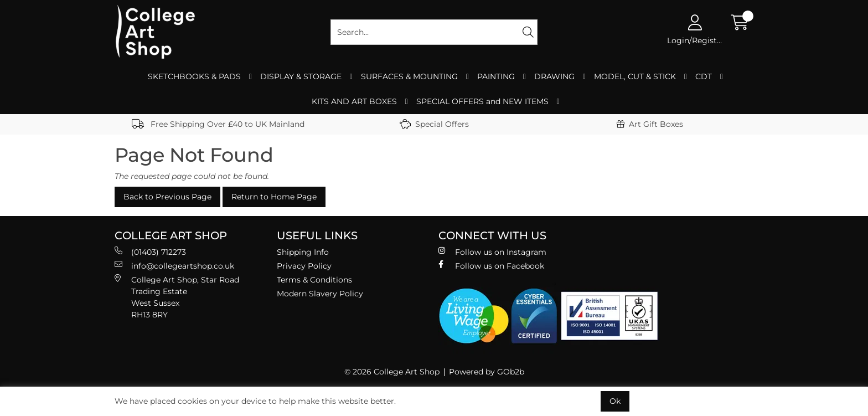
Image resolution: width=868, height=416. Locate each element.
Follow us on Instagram (492, 252)
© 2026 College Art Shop (392, 372)
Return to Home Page (274, 197)
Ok (615, 401)
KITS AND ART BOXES (354, 101)
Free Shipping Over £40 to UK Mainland (218, 124)
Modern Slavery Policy (320, 294)
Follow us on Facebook (491, 266)
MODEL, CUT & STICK (635, 76)
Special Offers (434, 124)
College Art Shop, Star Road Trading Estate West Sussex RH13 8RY (177, 297)
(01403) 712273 (150, 252)
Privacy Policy (304, 266)
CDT (704, 76)
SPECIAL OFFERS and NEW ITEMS (482, 101)
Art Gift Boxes (650, 124)
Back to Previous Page (167, 197)
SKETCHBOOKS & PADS (194, 76)
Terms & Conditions (314, 280)
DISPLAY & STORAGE (301, 76)
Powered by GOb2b (487, 372)
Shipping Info (303, 252)
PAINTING (496, 76)
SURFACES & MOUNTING (409, 76)
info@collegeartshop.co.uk (174, 266)
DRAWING (554, 76)
